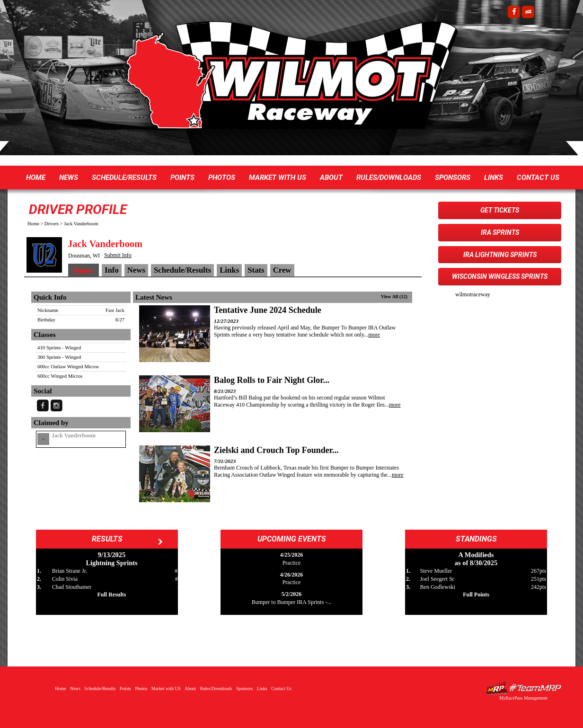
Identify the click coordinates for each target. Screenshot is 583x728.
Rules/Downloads (389, 178)
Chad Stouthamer (72, 587)
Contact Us (538, 178)
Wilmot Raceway (282, 80)
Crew (282, 270)
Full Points (476, 595)
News (69, 178)
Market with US (278, 178)
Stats (256, 270)
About (331, 178)
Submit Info (118, 255)
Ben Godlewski (438, 587)
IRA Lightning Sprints (500, 255)
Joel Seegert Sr (437, 579)
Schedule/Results (124, 178)
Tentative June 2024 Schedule (268, 310)
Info (112, 270)
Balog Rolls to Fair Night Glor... (272, 380)
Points (182, 178)
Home (36, 178)
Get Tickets (500, 210)
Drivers (52, 224)
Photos (222, 178)
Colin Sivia (65, 579)
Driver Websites (523, 688)
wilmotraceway (473, 294)
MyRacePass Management (523, 698)
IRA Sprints (500, 232)
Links (494, 178)
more (374, 335)
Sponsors (453, 178)
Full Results (111, 595)
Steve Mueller (436, 571)
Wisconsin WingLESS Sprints (500, 276)
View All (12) (394, 297)
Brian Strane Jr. (70, 571)
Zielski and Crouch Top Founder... (276, 450)
